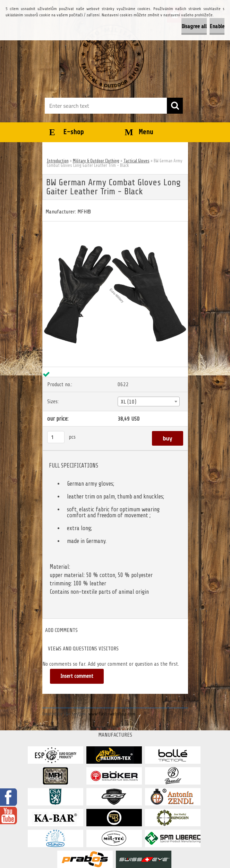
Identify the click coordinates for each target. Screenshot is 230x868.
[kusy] (56, 437)
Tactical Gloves (137, 161)
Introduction (58, 161)
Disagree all (194, 26)
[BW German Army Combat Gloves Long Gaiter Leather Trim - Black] (115, 224)
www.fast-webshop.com (112, 714)
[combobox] (149, 401)
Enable (217, 26)
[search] (175, 106)
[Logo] (111, 58)
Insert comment (77, 676)
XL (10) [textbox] (129, 402)
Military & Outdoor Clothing (96, 161)
